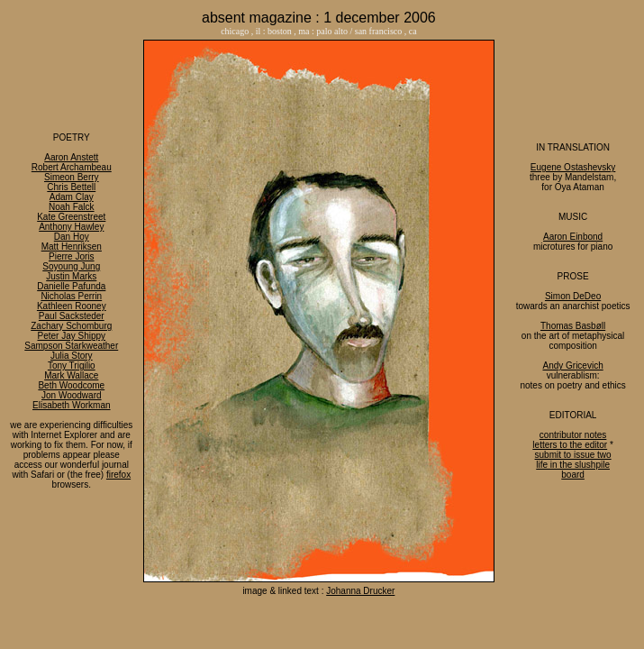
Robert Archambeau (72, 167)
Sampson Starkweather (71, 346)
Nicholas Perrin (71, 296)
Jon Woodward (72, 395)
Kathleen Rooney (72, 306)
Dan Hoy (72, 237)
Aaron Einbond (573, 237)
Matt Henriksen (72, 247)
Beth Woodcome (71, 385)
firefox (118, 475)
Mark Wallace (71, 375)
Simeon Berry (72, 177)
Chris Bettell (71, 187)
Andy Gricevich (572, 366)
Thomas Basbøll (573, 326)
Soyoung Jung (71, 266)
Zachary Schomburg (71, 326)
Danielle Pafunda (71, 286)
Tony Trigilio (72, 366)
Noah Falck (72, 207)
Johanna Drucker (360, 591)
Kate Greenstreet (71, 217)
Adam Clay (72, 197)
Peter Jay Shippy (71, 336)
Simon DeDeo (573, 296)
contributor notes (573, 435)
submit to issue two (573, 455)
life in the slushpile (573, 465)
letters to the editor (570, 445)
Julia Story (72, 356)
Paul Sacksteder (72, 316)
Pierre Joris (72, 256)
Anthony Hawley (71, 227)
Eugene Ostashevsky (573, 167)
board (573, 475)
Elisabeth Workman (72, 405)
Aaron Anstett (71, 157)
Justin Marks (71, 276)
